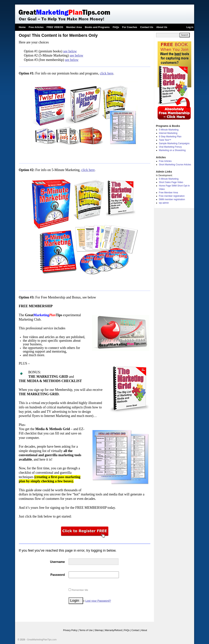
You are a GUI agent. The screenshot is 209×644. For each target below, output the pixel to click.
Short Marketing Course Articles (175, 165)
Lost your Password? (98, 601)
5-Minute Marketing (169, 130)
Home (22, 27)
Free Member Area (168, 193)
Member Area (74, 27)
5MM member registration (172, 199)
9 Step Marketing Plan (170, 137)
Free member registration (172, 196)
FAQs (116, 27)
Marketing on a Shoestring (172, 150)
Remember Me (78, 590)
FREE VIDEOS (55, 27)
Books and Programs (97, 27)
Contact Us (147, 27)
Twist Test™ (165, 140)
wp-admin (164, 203)
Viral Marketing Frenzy (170, 147)
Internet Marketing (168, 133)
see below (70, 51)
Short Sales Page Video (171, 182)
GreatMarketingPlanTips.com (42, 640)
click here (107, 73)
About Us (162, 27)
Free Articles (36, 27)
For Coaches (130, 27)
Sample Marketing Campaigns (174, 143)
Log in (190, 27)
